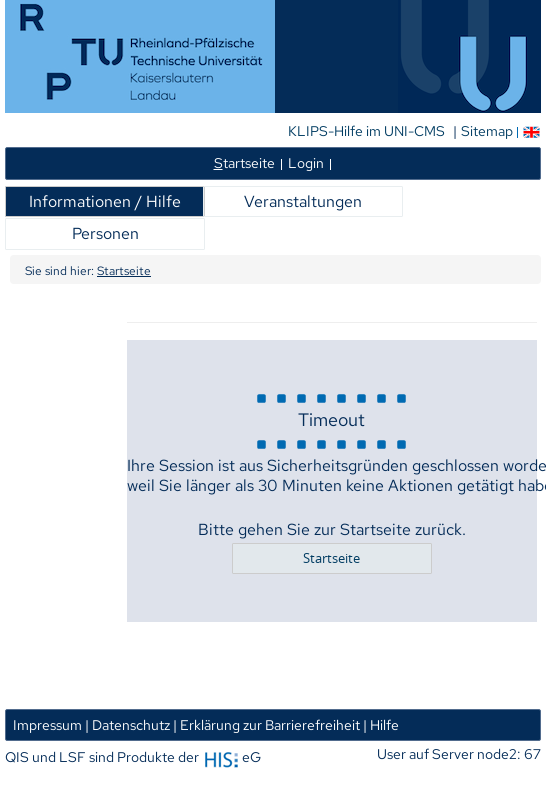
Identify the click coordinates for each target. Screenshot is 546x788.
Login (306, 162)
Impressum (47, 724)
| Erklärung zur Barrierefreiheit (266, 724)
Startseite (124, 271)
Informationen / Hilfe (105, 201)
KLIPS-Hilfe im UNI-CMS (368, 131)
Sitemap (487, 131)
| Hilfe (381, 724)
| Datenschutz (127, 724)
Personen (105, 233)
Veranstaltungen (303, 201)
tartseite (244, 162)
